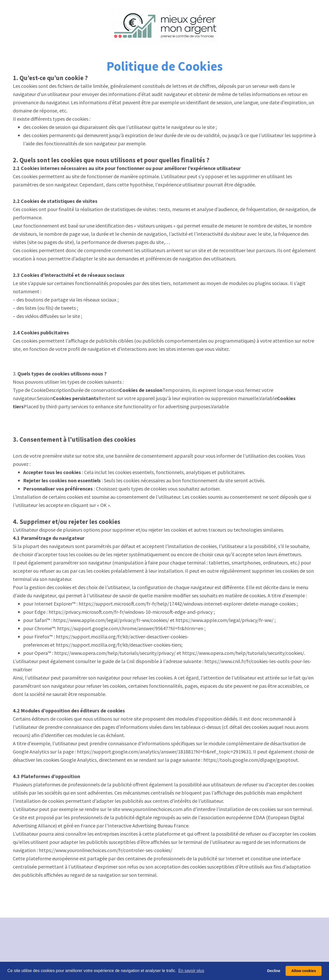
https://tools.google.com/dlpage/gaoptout (251, 760)
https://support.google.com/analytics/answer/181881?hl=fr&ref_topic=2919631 (164, 752)
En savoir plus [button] (191, 971)
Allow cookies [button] (304, 971)
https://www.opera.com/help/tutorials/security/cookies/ (243, 653)
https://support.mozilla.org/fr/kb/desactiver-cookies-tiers (118, 645)
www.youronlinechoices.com (152, 809)
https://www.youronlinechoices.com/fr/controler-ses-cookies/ (106, 850)
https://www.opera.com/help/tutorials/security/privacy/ (115, 653)
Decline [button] (274, 971)
